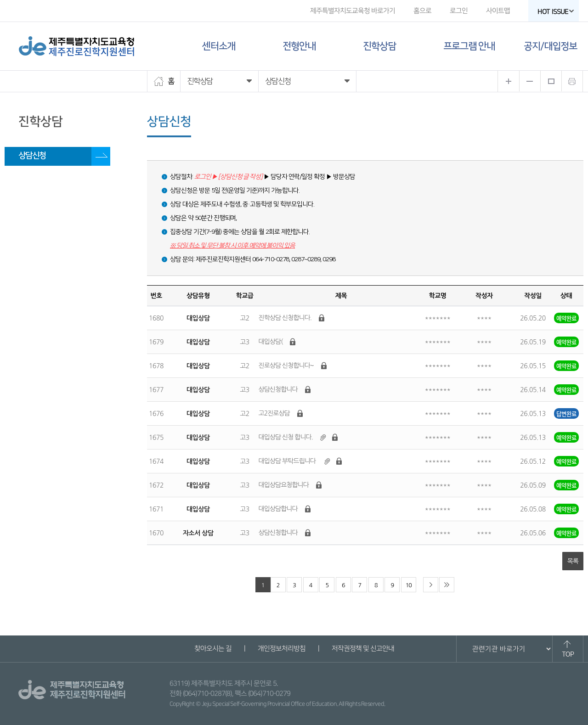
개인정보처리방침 (281, 649)
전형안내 (299, 46)
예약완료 (566, 318)
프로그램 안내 (469, 46)
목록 (573, 561)
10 (409, 585)
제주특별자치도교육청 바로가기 (353, 11)
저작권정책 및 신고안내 (362, 649)
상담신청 (32, 156)
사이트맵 (498, 11)
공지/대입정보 (550, 46)
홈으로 (422, 11)
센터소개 (219, 46)
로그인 (459, 11)
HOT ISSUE (556, 12)
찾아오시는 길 (212, 649)
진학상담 (379, 46)
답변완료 (566, 413)
